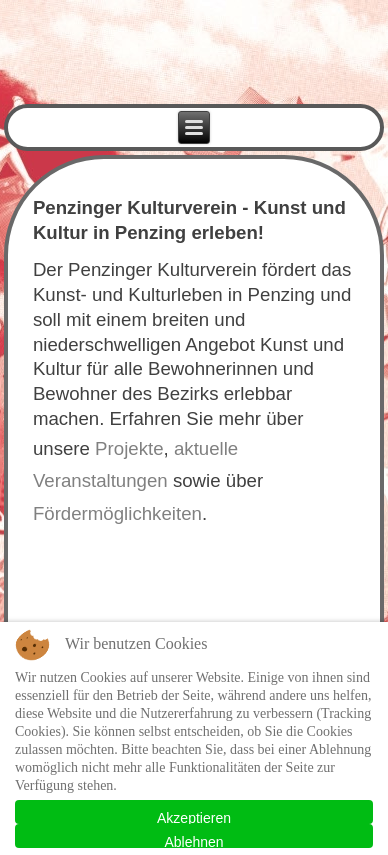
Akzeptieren (194, 817)
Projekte (129, 448)
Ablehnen (193, 841)
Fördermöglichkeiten (117, 513)
